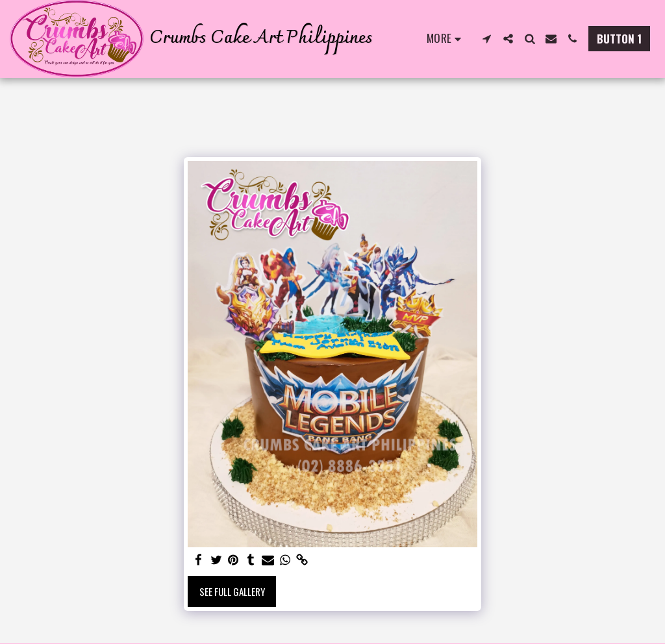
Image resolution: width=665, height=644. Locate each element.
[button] (487, 39)
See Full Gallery (232, 591)
